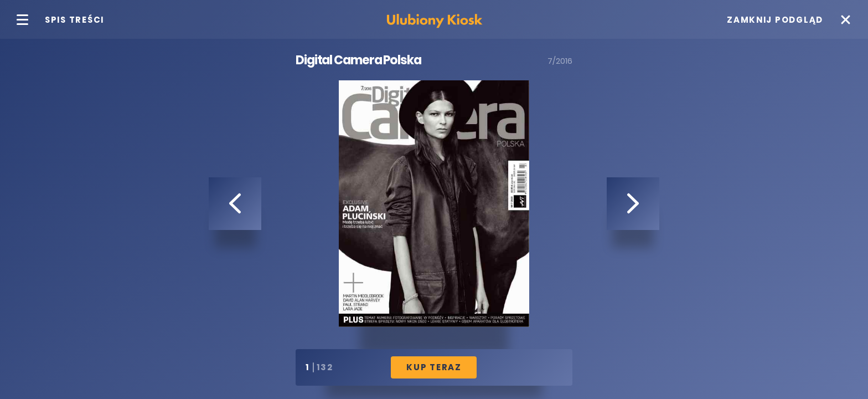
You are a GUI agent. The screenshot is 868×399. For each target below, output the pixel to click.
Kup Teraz (434, 367)
